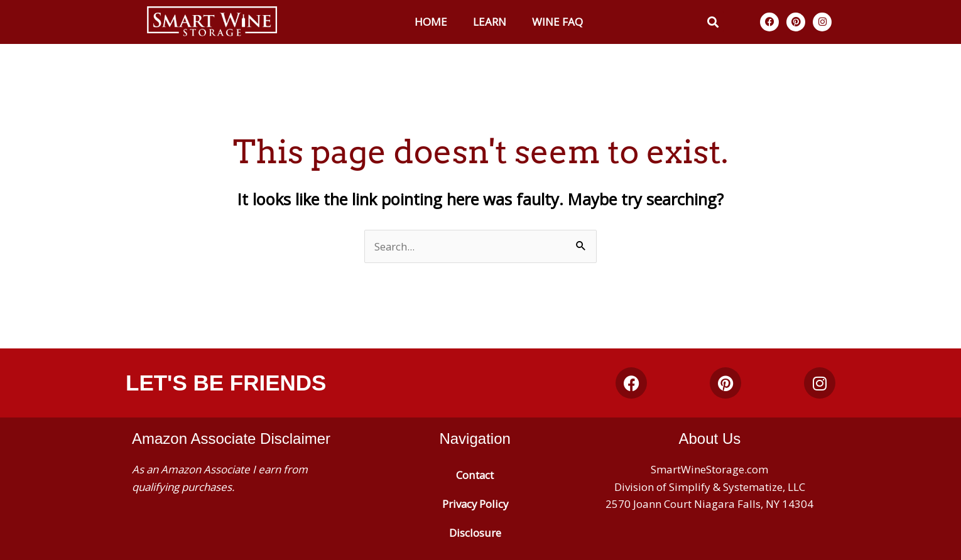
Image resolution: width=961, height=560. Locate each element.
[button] (713, 22)
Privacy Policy (475, 504)
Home (431, 22)
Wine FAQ (557, 22)
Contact (475, 475)
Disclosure (475, 533)
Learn (490, 22)
